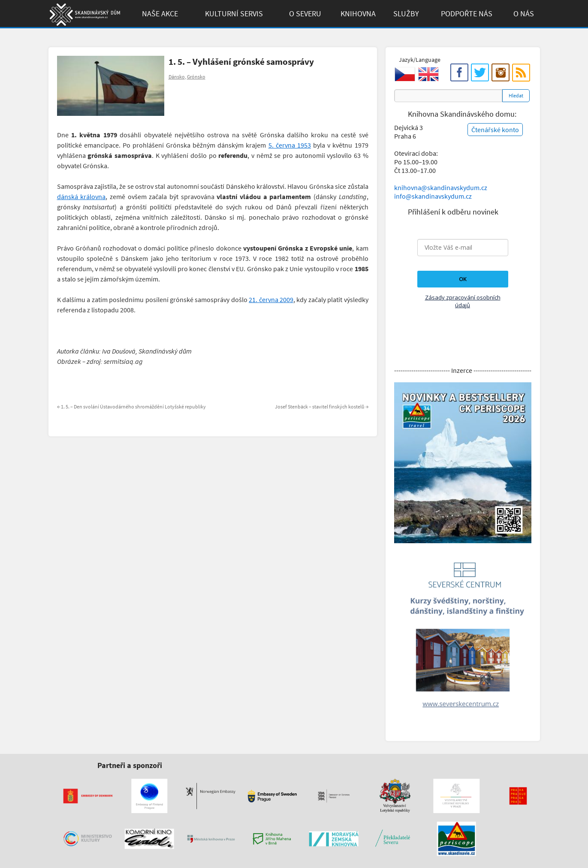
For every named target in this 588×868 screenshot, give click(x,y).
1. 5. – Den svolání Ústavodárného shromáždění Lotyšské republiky (131, 407)
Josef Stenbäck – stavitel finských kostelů (322, 407)
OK (463, 279)
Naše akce (160, 14)
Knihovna (358, 14)
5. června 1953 (290, 145)
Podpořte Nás (467, 14)
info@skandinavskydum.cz (433, 196)
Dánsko (177, 77)
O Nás (524, 14)
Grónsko (196, 77)
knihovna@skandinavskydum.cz (441, 188)
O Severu (305, 14)
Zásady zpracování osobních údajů (463, 301)
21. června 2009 (271, 299)
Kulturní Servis (234, 14)
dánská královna (81, 197)
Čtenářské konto (495, 130)
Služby (406, 14)
